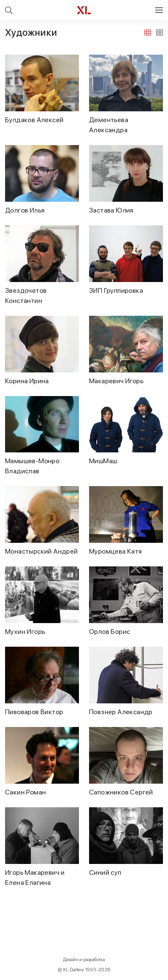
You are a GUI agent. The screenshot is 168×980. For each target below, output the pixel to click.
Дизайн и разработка (84, 960)
